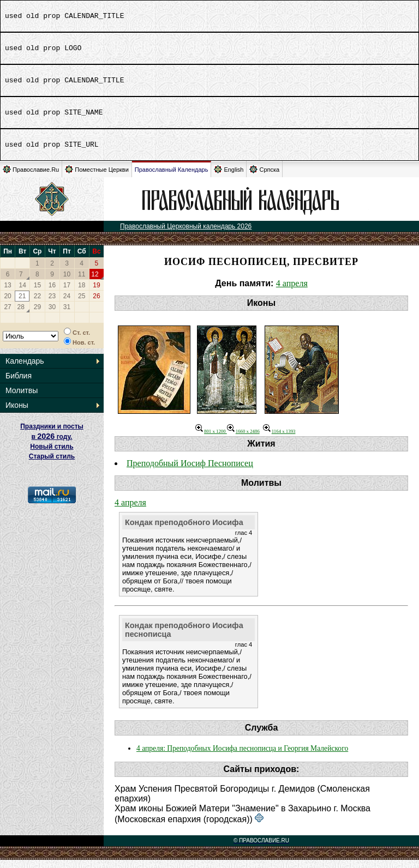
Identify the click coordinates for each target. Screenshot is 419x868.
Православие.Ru (31, 177)
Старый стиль (52, 465)
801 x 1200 (211, 439)
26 (96, 304)
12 (95, 282)
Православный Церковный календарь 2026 (186, 234)
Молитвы (22, 399)
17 (67, 293)
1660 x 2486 (243, 439)
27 (7, 315)
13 (7, 293)
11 (82, 282)
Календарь (25, 369)
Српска (264, 177)
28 (21, 315)
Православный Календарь (172, 178)
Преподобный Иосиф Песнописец (190, 471)
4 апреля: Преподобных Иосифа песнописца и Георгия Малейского (242, 757)
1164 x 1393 (279, 439)
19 (96, 293)
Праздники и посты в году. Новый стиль (52, 445)
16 (52, 293)
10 (67, 282)
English (229, 177)
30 (52, 315)
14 (23, 293)
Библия (19, 384)
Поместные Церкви (97, 177)
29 (37, 315)
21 (22, 304)
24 (67, 304)
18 (82, 293)
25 (82, 304)
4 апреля (292, 291)
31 (67, 315)
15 (37, 293)
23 (52, 304)
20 (7, 304)
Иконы (17, 413)
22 (37, 304)
